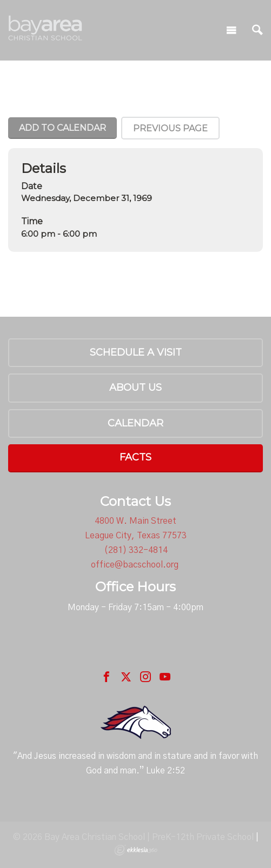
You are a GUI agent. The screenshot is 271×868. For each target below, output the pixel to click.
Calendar (135, 423)
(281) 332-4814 (136, 550)
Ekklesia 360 (136, 850)
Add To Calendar (62, 128)
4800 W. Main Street (135, 521)
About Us (135, 388)
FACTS (135, 457)
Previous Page (170, 128)
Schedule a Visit (136, 352)
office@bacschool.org (135, 565)
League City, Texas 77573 (136, 536)
